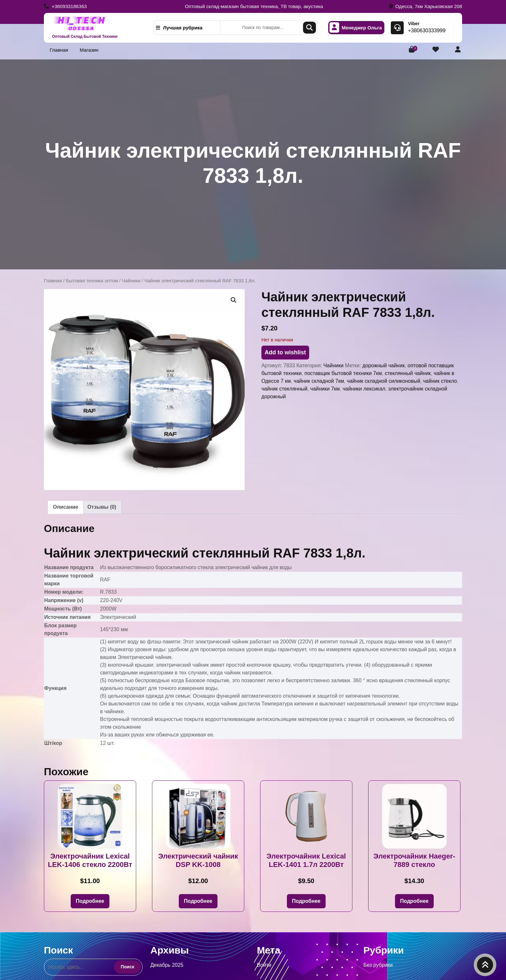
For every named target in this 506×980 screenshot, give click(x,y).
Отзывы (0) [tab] (102, 507)
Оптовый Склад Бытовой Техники (85, 36)
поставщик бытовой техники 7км (343, 373)
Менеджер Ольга (356, 28)
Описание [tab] (66, 507)
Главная (59, 50)
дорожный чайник (384, 365)
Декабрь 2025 (167, 965)
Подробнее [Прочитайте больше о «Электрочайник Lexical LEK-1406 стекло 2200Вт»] (90, 901)
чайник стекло (440, 381)
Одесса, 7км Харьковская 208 (426, 6)
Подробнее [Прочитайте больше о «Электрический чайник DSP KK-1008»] (198, 901)
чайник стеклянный (284, 389)
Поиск (309, 28)
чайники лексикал (364, 389)
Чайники (131, 281)
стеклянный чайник (408, 373)
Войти (264, 965)
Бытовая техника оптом (92, 281)
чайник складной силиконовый (384, 381)
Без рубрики (378, 965)
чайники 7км (325, 389)
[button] (234, 300)
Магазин (89, 50)
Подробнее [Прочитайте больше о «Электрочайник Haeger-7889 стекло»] (414, 901)
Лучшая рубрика (179, 28)
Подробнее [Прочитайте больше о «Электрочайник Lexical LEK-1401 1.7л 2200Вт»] (306, 901)
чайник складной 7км (319, 381)
